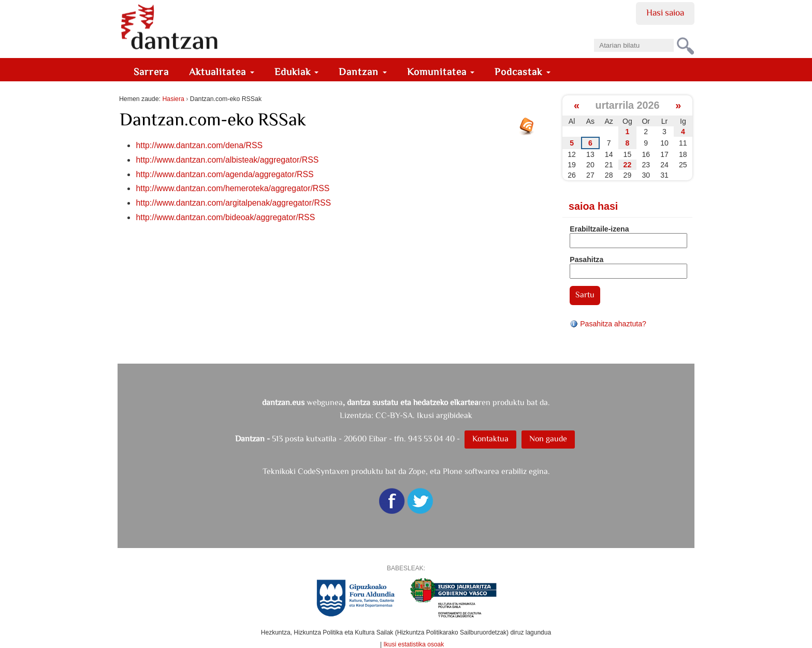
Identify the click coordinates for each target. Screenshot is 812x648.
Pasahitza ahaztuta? (608, 324)
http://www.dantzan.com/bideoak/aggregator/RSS (225, 217)
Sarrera (151, 72)
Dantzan (363, 72)
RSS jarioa (529, 130)
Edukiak (297, 72)
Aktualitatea (222, 72)
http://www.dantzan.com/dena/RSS (199, 145)
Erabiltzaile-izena (599, 229)
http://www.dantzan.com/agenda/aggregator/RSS (224, 174)
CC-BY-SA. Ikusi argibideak (424, 415)
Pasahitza (586, 260)
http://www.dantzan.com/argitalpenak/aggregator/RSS (233, 203)
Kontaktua (490, 438)
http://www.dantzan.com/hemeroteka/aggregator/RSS (233, 188)
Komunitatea (441, 72)
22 (628, 165)
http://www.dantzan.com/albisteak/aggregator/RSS (227, 160)
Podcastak (523, 72)
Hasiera (173, 99)
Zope (417, 471)
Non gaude (548, 438)
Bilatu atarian (594, 35)
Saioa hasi (593, 206)
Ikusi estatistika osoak (414, 644)
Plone (453, 471)
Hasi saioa (665, 12)
